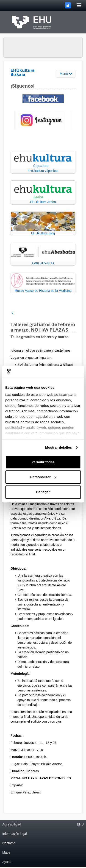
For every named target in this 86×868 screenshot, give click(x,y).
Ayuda (7, 862)
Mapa (6, 852)
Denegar (43, 492)
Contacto (9, 843)
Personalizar (43, 477)
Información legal (15, 834)
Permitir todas (43, 462)
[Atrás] (12, 313)
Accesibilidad (12, 824)
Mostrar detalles (59, 447)
